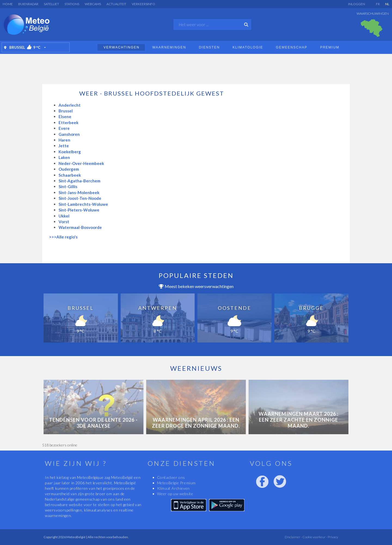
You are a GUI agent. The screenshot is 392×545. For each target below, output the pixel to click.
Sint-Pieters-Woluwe (79, 210)
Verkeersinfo (143, 4)
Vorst (64, 222)
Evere (64, 128)
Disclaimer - (293, 537)
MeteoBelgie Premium (176, 483)
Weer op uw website (175, 494)
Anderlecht (70, 105)
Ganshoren (69, 134)
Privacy (333, 537)
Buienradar (28, 4)
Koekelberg (70, 152)
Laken (64, 157)
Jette (64, 146)
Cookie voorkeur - (315, 537)
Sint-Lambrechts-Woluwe (83, 204)
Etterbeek (68, 123)
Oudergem (69, 169)
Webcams (93, 4)
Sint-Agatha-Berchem (79, 181)
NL (387, 4)
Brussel (66, 111)
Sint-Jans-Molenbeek (79, 192)
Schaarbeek (70, 175)
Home (8, 4)
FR (378, 4)
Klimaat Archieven (173, 488)
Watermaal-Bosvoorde (80, 227)
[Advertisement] (196, 68)
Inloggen (357, 4)
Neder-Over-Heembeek (81, 163)
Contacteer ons (171, 477)
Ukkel (64, 216)
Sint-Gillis (68, 186)
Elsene (65, 117)
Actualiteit (116, 4)
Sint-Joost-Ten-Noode (80, 198)
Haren (64, 140)
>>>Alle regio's (63, 237)
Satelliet (51, 4)
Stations (72, 4)
